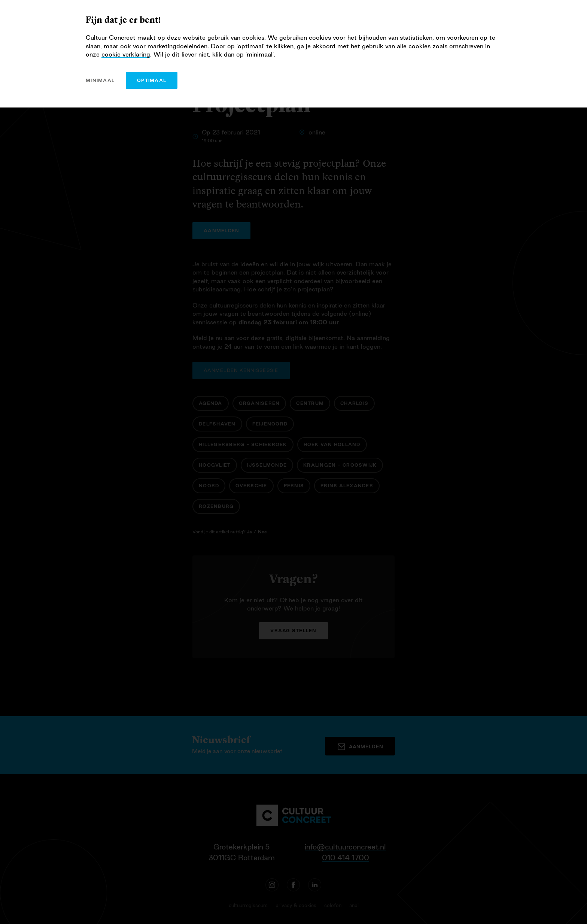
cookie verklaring (126, 54)
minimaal (100, 80)
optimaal (152, 80)
